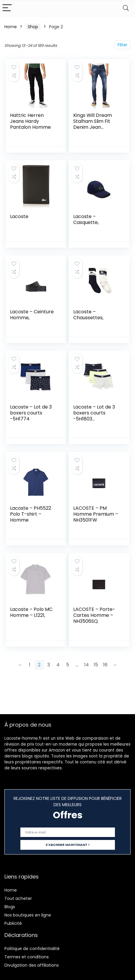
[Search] (126, 8)
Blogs (10, 907)
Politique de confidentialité (32, 949)
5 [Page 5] (68, 665)
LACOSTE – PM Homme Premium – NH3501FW (96, 514)
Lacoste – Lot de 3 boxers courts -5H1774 (31, 413)
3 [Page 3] (49, 665)
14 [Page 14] (87, 665)
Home (11, 27)
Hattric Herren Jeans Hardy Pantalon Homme (30, 121)
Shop (33, 27)
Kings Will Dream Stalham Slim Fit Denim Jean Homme (93, 124)
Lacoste (19, 216)
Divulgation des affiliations (32, 965)
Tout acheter (18, 898)
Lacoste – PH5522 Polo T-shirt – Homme (31, 514)
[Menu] (7, 8)
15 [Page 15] (96, 665)
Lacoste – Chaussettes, (88, 315)
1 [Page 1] (30, 665)
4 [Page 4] (58, 665)
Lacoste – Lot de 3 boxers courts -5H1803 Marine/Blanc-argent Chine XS (94, 419)
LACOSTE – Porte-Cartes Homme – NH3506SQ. (94, 615)
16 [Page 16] (105, 665)
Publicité (13, 923)
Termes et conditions (27, 957)
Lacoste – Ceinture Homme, (32, 315)
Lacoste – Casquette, (86, 219)
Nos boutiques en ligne (28, 915)
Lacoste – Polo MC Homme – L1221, (31, 612)
